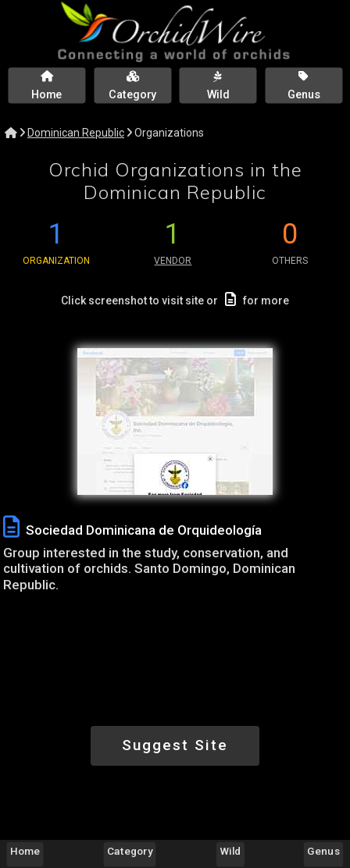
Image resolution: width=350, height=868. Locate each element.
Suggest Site (175, 745)
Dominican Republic (76, 133)
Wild (230, 851)
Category (130, 851)
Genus (323, 851)
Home (25, 851)
